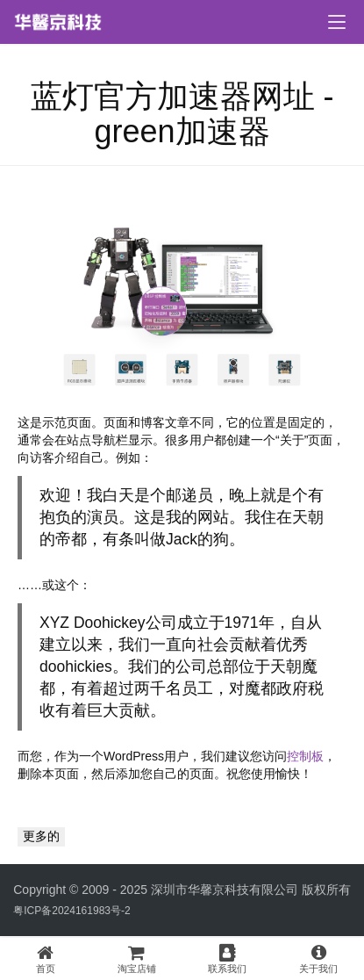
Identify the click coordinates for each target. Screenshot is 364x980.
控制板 (305, 756)
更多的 (41, 836)
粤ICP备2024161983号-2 (71, 911)
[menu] (337, 22)
